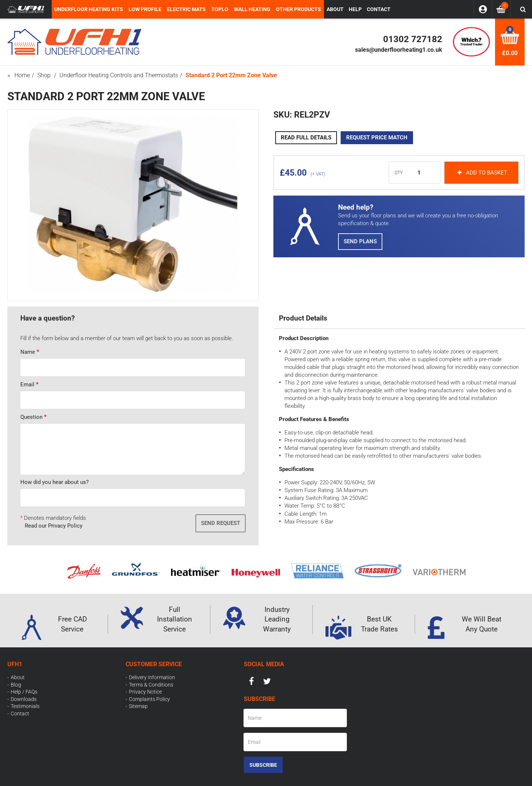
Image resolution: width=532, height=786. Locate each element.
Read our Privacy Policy (54, 526)
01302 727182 (413, 39)
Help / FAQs (24, 692)
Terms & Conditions (151, 685)
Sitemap (138, 706)
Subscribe (263, 765)
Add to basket (481, 173)
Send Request (221, 523)
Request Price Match (377, 138)
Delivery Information (152, 677)
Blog (16, 685)
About (18, 677)
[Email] (295, 742)
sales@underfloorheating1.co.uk (399, 50)
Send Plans (360, 241)
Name (28, 352)
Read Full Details (306, 138)
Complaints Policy (149, 699)
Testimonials (25, 706)
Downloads (24, 699)
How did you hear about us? (54, 482)
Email (27, 384)
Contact (20, 714)
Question (31, 417)
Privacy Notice (145, 692)
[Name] (295, 718)
